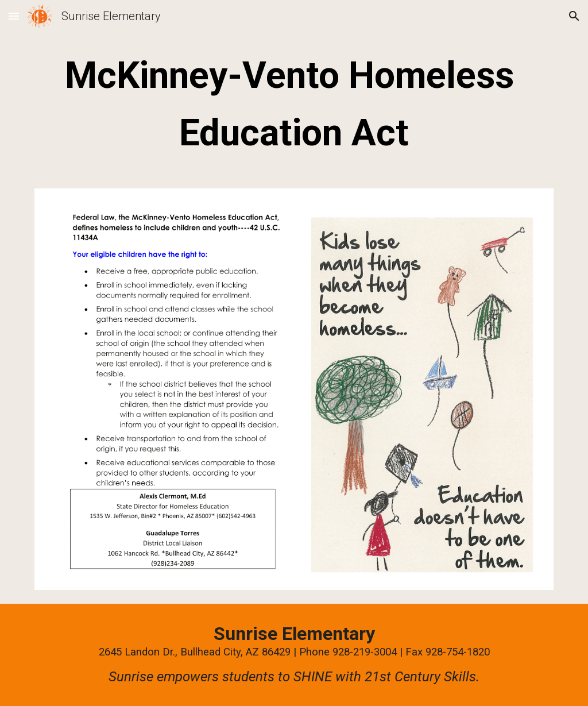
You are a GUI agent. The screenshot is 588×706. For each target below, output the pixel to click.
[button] (14, 16)
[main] (294, 105)
